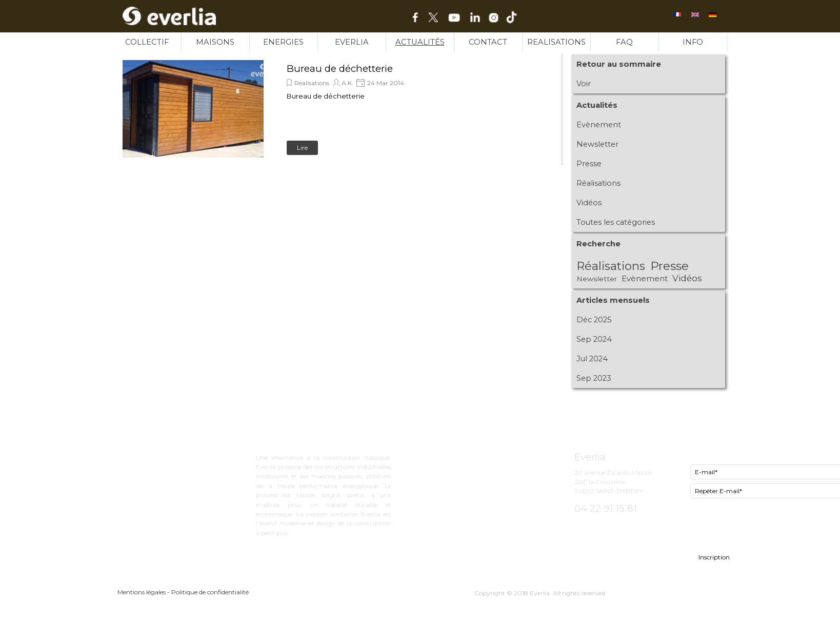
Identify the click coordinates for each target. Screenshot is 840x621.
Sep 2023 (594, 378)
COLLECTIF (147, 42)
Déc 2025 (594, 320)
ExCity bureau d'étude (473, 455)
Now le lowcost (461, 475)
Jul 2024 (592, 359)
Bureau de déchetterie (340, 69)
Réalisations (312, 83)
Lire (302, 148)
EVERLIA (352, 42)
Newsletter (597, 144)
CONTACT (488, 42)
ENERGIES (283, 42)
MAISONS (215, 42)
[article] (338, 109)
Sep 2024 (594, 339)
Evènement (599, 125)
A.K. (347, 83)
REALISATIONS (556, 42)
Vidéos (589, 203)
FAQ (624, 42)
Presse (589, 164)
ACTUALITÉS (420, 42)
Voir (584, 84)
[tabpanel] (493, 436)
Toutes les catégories (616, 222)
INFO (693, 42)
